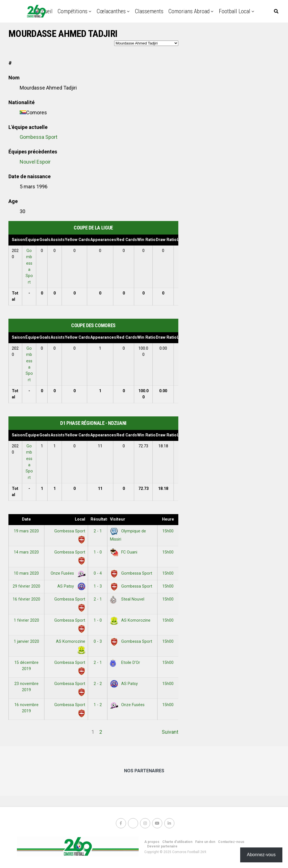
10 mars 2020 (26, 573)
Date (26, 519)
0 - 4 (98, 573)
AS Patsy (70, 586)
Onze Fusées (67, 573)
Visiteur (118, 519)
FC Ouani (124, 552)
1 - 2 (98, 705)
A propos (152, 842)
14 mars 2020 (26, 552)
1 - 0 (98, 552)
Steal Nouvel (127, 599)
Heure (168, 519)
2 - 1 (98, 531)
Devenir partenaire (162, 846)
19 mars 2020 (26, 531)
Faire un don (205, 842)
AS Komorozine (130, 620)
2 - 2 (98, 684)
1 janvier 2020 (26, 641)
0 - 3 (98, 641)
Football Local (235, 11)
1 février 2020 (26, 620)
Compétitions (73, 11)
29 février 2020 (26, 586)
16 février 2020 (26, 599)
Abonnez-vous (261, 855)
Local (80, 519)
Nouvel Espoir (35, 162)
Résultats (99, 519)
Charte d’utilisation (177, 842)
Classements (149, 11)
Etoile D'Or (125, 663)
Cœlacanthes (111, 11)
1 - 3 (98, 586)
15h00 (168, 531)
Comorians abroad (189, 11)
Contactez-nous (231, 842)
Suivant (170, 732)
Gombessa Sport (39, 137)
